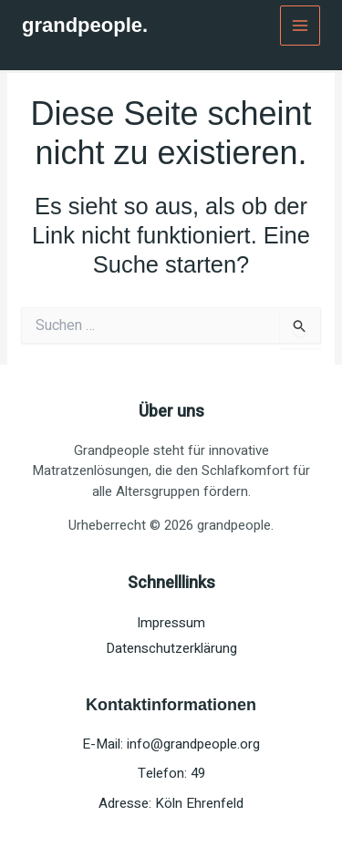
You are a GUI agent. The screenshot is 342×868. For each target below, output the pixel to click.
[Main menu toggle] (301, 26)
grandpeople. (85, 25)
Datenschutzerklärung (171, 648)
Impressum (171, 623)
